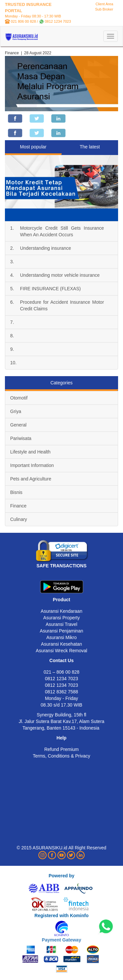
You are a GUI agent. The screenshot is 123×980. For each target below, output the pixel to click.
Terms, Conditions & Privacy (61, 756)
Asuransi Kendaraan (61, 611)
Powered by (61, 876)
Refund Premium (61, 749)
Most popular (33, 147)
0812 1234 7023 (58, 21)
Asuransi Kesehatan (61, 644)
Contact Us (62, 660)
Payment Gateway (62, 940)
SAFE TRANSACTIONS (61, 566)
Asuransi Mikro (61, 637)
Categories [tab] (62, 383)
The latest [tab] (90, 147)
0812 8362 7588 (61, 692)
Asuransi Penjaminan (61, 631)
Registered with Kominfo (61, 916)
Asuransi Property (61, 618)
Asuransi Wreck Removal (61, 651)
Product (61, 600)
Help (61, 738)
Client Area (104, 4)
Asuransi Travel (61, 624)
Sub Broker (104, 9)
